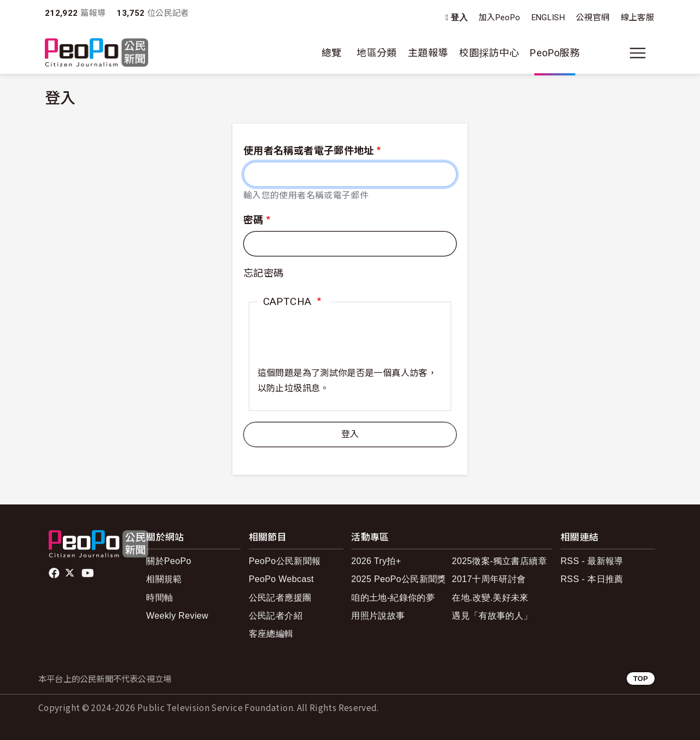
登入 (459, 18)
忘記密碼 (263, 273)
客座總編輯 (271, 634)
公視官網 (593, 17)
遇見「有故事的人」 (492, 616)
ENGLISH (549, 17)
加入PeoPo (500, 17)
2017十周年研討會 (489, 579)
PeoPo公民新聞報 (285, 561)
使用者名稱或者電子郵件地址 (309, 151)
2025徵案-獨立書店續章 (499, 561)
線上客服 (637, 17)
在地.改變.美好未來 (490, 598)
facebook (55, 573)
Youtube (89, 573)
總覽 (332, 53)
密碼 (253, 220)
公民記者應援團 (280, 598)
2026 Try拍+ (376, 561)
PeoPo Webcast (281, 579)
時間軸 (159, 598)
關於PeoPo (169, 561)
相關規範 (164, 579)
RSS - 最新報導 (592, 561)
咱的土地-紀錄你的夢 (393, 598)
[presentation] (341, 344)
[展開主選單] (638, 53)
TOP (641, 679)
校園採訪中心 (489, 53)
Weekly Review (177, 616)
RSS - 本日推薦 (592, 579)
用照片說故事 (378, 616)
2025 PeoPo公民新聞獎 (398, 579)
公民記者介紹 (276, 616)
